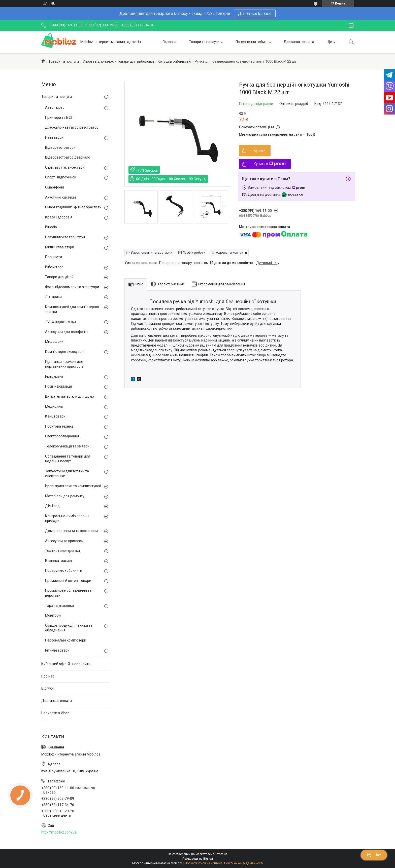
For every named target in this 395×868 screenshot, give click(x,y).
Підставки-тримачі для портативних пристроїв (64, 364)
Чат (374, 855)
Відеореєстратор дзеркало (68, 157)
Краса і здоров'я (59, 217)
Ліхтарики (53, 297)
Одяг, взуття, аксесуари (65, 167)
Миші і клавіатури (60, 247)
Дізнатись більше (255, 13)
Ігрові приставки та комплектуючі (73, 486)
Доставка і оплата (299, 42)
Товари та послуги (204, 42)
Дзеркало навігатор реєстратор (72, 127)
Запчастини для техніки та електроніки (67, 474)
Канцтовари (55, 416)
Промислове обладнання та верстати (68, 593)
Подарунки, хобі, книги (64, 571)
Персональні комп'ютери (66, 640)
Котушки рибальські (174, 61)
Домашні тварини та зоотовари (71, 531)
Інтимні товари (57, 650)
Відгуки (47, 688)
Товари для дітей (59, 277)
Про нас (48, 676)
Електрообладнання (62, 436)
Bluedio (51, 227)
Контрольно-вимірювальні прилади (67, 518)
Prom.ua (222, 854)
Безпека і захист (59, 561)
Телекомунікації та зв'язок (67, 446)
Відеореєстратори (60, 147)
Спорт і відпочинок (98, 61)
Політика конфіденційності (243, 863)
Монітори (53, 615)
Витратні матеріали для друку (70, 396)
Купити (260, 150)
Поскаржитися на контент (203, 863)
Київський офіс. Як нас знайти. (66, 664)
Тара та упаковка (59, 606)
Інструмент (54, 376)
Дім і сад (52, 506)
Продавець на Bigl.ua (198, 859)
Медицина (54, 406)
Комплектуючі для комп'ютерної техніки (72, 309)
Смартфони (55, 187)
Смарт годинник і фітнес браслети (73, 207)
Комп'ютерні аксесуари (64, 352)
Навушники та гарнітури (65, 237)
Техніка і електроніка (62, 551)
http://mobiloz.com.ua (59, 832)
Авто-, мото (55, 107)
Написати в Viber (55, 713)
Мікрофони (54, 342)
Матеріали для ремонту (65, 496)
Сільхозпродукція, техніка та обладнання (69, 628)
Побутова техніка (59, 426)
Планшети (54, 257)
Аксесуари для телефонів (66, 332)
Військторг (54, 267)
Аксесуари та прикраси (64, 541)
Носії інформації (58, 386)
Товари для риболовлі (136, 61)
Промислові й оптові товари (68, 581)
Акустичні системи (60, 197)
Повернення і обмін (252, 42)
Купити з (270, 164)
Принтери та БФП (59, 118)
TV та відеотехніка (60, 322)
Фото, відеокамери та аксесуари (72, 287)
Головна (170, 42)
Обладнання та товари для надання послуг (68, 459)
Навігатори (54, 137)
